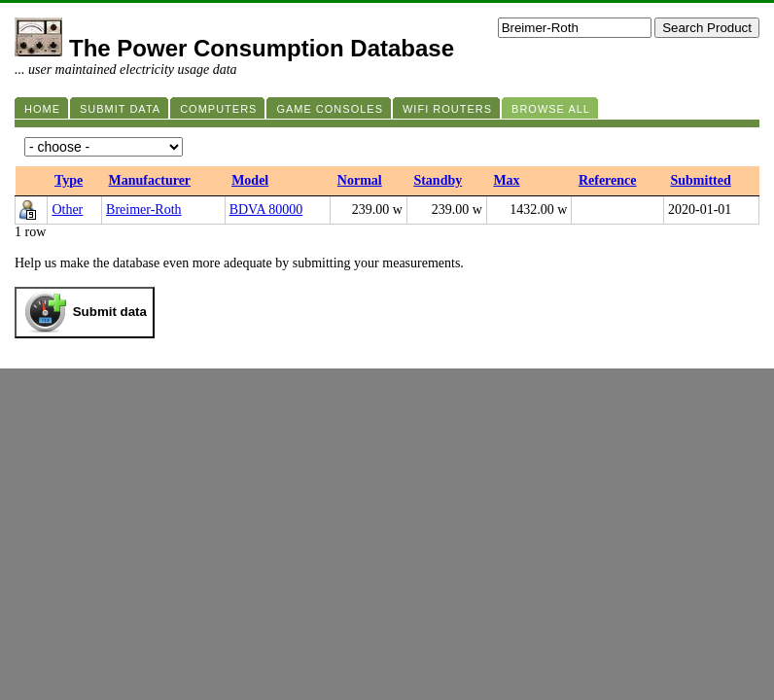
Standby (438, 180)
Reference (608, 180)
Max (506, 180)
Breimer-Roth (143, 210)
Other (67, 210)
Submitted (700, 180)
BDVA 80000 (266, 210)
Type (69, 180)
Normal (360, 180)
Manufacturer (150, 180)
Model (250, 180)
